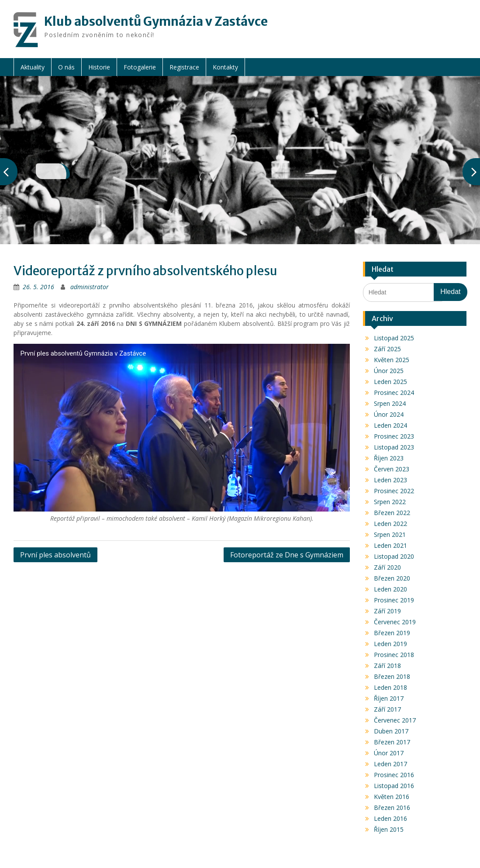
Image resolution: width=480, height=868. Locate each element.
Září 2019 (387, 611)
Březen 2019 (392, 633)
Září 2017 (387, 709)
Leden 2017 (390, 764)
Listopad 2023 (394, 447)
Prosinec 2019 (394, 600)
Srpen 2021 (390, 534)
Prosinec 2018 (394, 655)
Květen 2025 (392, 360)
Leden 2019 (390, 644)
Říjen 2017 (389, 698)
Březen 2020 (392, 578)
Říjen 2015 (389, 829)
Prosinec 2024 (394, 393)
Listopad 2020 (394, 556)
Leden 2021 (390, 545)
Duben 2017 (391, 731)
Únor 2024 (389, 414)
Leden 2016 (390, 818)
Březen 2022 (392, 513)
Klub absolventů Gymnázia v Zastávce (156, 21)
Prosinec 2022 (394, 491)
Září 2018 (387, 666)
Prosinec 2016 (394, 775)
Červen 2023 (392, 469)
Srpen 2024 (390, 403)
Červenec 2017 (395, 720)
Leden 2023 (390, 480)
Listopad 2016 (394, 786)
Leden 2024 (390, 425)
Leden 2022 (390, 524)
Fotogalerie (140, 67)
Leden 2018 (390, 687)
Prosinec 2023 (394, 436)
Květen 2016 (392, 797)
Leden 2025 (390, 382)
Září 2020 (387, 567)
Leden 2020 (390, 589)
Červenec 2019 (395, 622)
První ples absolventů (55, 555)
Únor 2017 (389, 753)
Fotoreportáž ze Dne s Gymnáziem (287, 555)
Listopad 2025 (394, 338)
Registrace (184, 67)
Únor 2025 (389, 371)
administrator (90, 287)
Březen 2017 (392, 742)
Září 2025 (387, 349)
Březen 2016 (392, 807)
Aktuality (33, 67)
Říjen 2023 (389, 458)
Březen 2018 (392, 676)
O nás (66, 67)
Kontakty (225, 67)
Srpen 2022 (390, 502)
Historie (99, 67)
